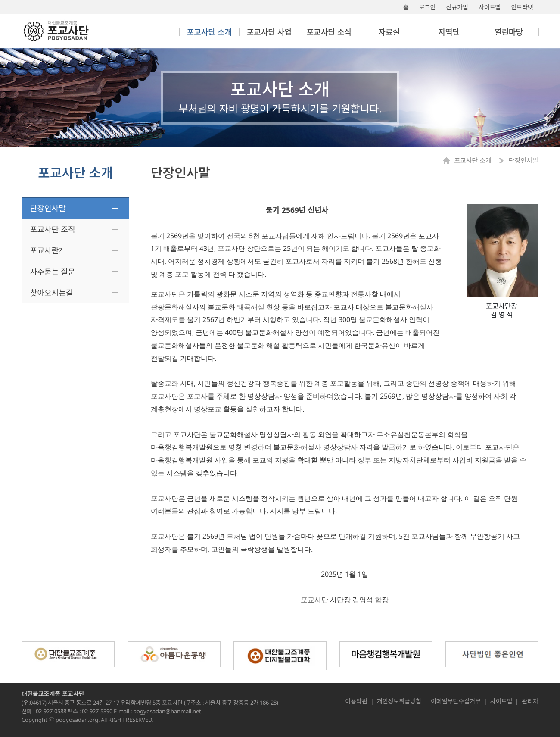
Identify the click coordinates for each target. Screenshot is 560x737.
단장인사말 (48, 208)
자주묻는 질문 (53, 272)
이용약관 (356, 701)
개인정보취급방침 (399, 701)
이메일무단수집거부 (456, 701)
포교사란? (46, 250)
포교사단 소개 (474, 161)
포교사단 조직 (53, 229)
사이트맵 (490, 7)
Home (448, 161)
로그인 (428, 7)
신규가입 (457, 7)
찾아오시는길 (51, 293)
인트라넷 (522, 7)
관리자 (530, 701)
